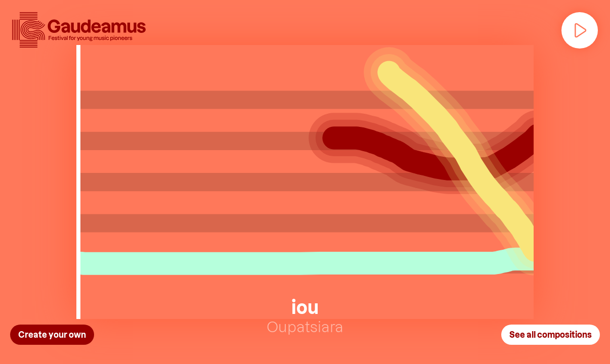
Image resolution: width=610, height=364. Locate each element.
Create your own (52, 334)
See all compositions (551, 334)
